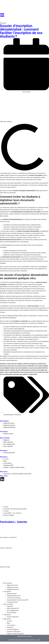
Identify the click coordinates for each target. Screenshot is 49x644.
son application (31, 316)
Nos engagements (13, 610)
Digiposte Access (12, 585)
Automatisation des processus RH (18, 600)
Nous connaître (8, 604)
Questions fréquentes (14, 632)
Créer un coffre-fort (6, 548)
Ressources (7, 619)
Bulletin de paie (12, 594)
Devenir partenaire (13, 617)
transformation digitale (14, 180)
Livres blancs (11, 625)
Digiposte (10, 606)
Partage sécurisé (12, 602)
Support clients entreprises (15, 634)
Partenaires (7, 615)
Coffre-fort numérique (14, 598)
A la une (10, 621)
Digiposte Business (13, 589)
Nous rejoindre (12, 613)
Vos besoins (7, 592)
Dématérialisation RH (14, 596)
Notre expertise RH (13, 608)
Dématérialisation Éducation (12, 415)
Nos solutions (8, 583)
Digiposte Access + (13, 587)
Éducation (3, 23)
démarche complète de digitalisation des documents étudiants (19, 293)
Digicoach (10, 627)
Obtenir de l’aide (5, 567)
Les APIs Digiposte (13, 629)
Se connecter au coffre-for (8, 537)
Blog (8, 623)
